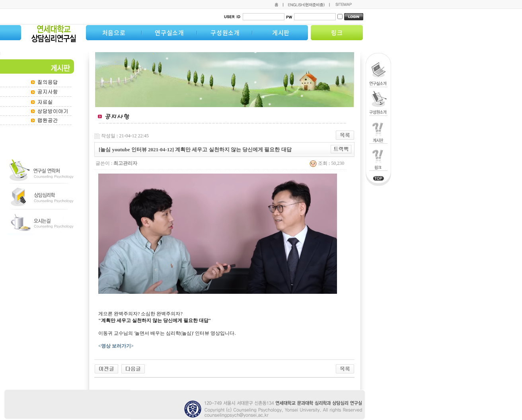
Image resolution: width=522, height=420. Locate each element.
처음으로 (114, 33)
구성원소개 (225, 33)
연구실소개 (169, 33)
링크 (337, 33)
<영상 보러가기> (117, 346)
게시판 (281, 33)
